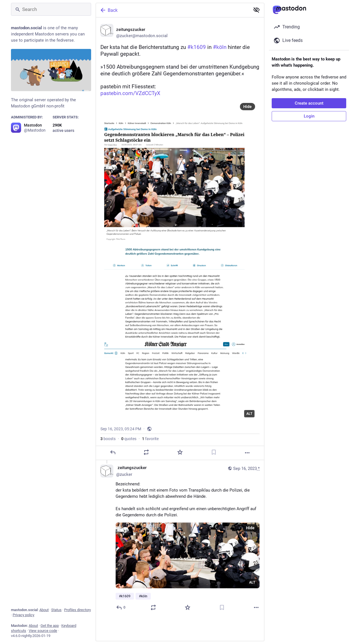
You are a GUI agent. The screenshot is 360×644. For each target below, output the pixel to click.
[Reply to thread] (121, 607)
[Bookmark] (214, 452)
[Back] (172, 10)
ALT (249, 414)
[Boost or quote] (146, 452)
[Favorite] (180, 452)
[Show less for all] (256, 10)
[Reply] (113, 452)
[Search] (51, 9)
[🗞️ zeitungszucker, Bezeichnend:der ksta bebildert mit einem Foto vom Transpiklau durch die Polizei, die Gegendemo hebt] (180, 538)
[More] (247, 453)
